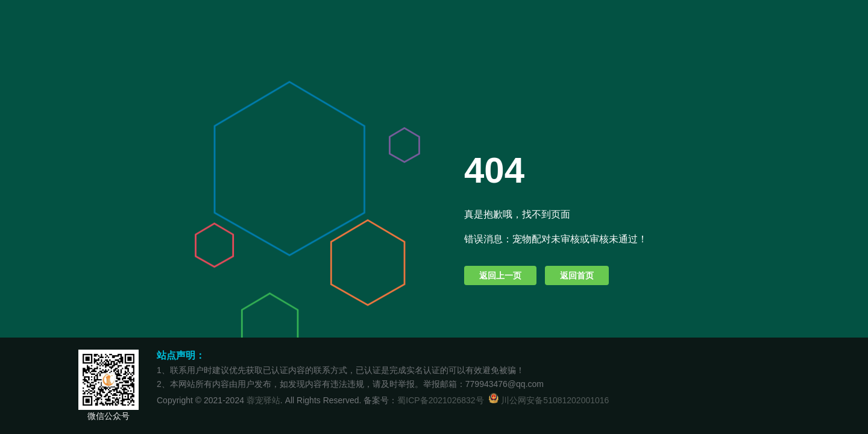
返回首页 (577, 275)
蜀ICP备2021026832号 (440, 400)
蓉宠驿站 (263, 400)
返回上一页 (500, 275)
